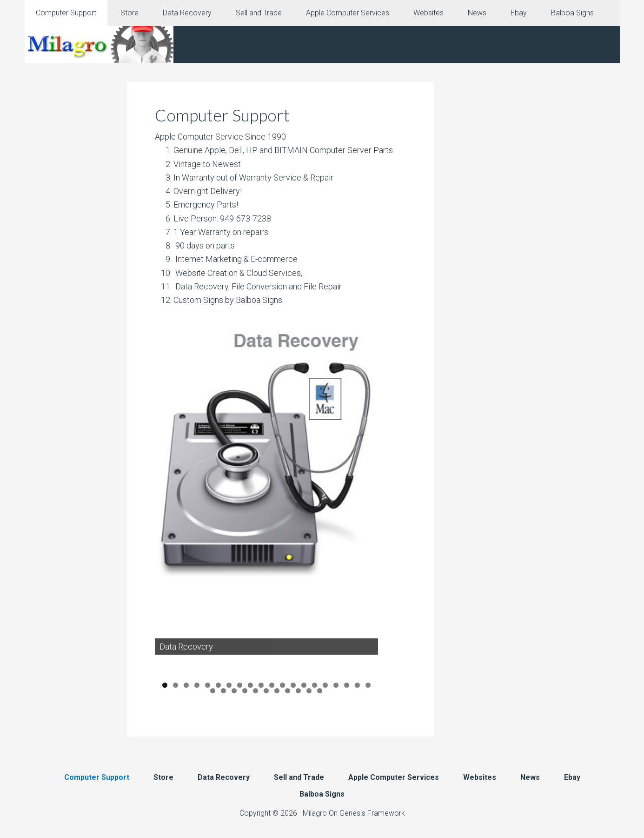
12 (282, 686)
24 (245, 691)
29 (298, 691)
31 (320, 691)
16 (325, 686)
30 (309, 691)
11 (272, 686)
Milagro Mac (99, 45)
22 (223, 691)
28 (288, 691)
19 (357, 686)
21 (213, 691)
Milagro (315, 813)
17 (336, 686)
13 (293, 686)
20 (368, 686)
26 (266, 691)
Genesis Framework (372, 813)
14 (304, 686)
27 (277, 691)
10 (261, 686)
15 (315, 686)
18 (347, 686)
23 (234, 691)
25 (256, 691)
